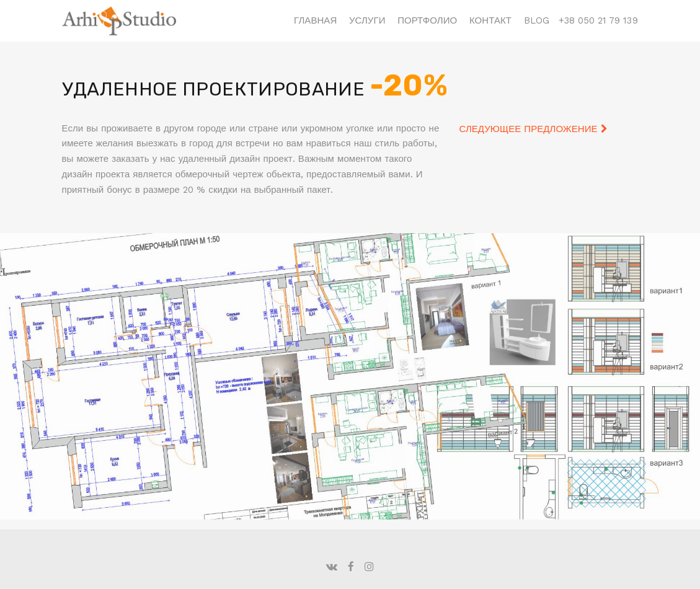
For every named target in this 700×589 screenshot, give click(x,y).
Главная (315, 20)
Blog (537, 20)
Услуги (367, 20)
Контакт (490, 20)
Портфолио (427, 20)
